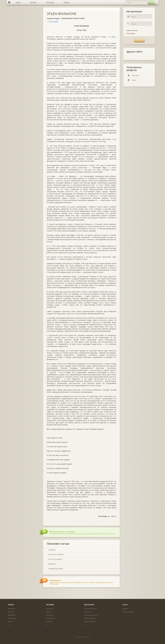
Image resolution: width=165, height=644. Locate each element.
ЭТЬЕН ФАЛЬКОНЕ (62, 14)
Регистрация (131, 33)
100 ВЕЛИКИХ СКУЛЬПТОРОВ (73, 18)
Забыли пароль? (132, 30)
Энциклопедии (53, 18)
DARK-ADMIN (54, 22)
